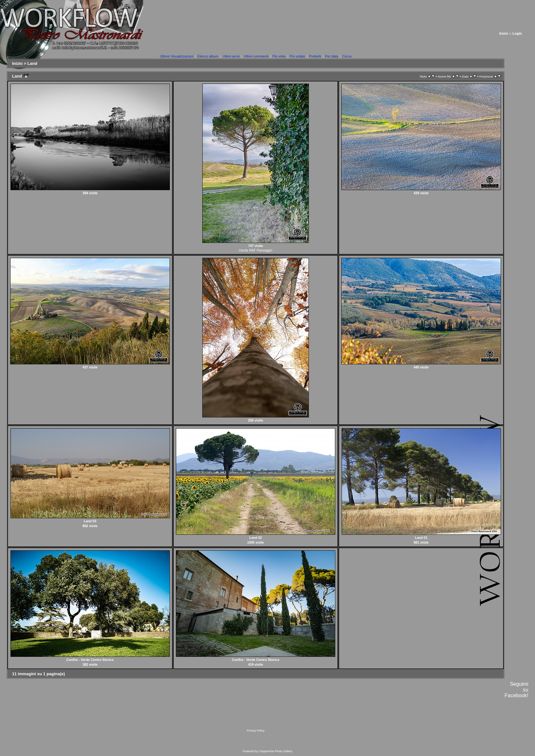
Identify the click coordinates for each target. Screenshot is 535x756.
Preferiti (315, 56)
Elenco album (208, 56)
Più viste (279, 56)
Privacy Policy (255, 731)
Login (517, 33)
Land (32, 63)
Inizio (504, 33)
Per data (332, 56)
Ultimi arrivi (231, 56)
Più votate (297, 56)
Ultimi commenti (256, 56)
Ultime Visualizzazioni (177, 56)
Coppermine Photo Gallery (275, 751)
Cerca (347, 56)
